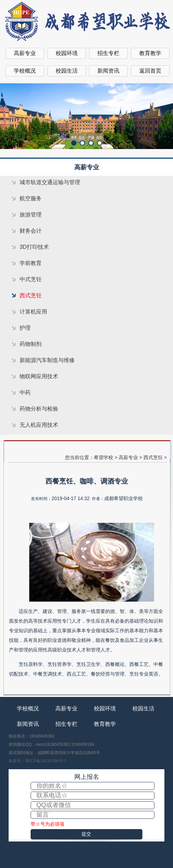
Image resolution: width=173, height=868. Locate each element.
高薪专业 (25, 53)
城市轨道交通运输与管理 (50, 182)
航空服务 (31, 198)
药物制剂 (31, 344)
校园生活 (67, 71)
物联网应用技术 (39, 376)
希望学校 (104, 457)
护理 (25, 328)
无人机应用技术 (39, 425)
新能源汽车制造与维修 (47, 360)
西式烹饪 (31, 295)
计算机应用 (33, 312)
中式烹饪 (31, 279)
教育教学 (150, 53)
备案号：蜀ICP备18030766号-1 (37, 761)
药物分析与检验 (39, 409)
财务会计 (31, 231)
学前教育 (31, 263)
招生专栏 (108, 53)
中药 (25, 393)
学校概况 (25, 71)
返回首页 (150, 71)
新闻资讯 (108, 71)
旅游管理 (31, 215)
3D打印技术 (34, 247)
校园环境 (67, 53)
